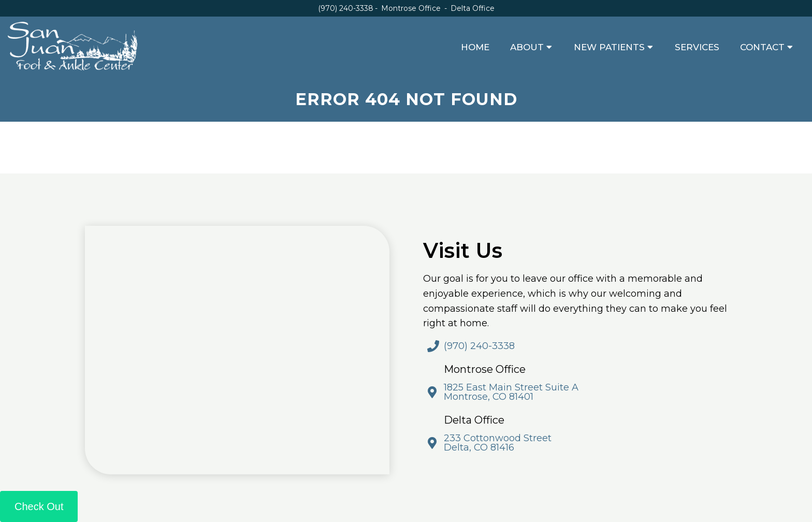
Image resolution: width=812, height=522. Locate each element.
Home (475, 47)
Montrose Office (412, 8)
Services (697, 47)
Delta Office (473, 8)
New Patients (609, 47)
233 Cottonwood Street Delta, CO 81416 (498, 443)
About (527, 47)
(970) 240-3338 (346, 8)
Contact (762, 47)
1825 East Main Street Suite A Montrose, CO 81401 (511, 392)
